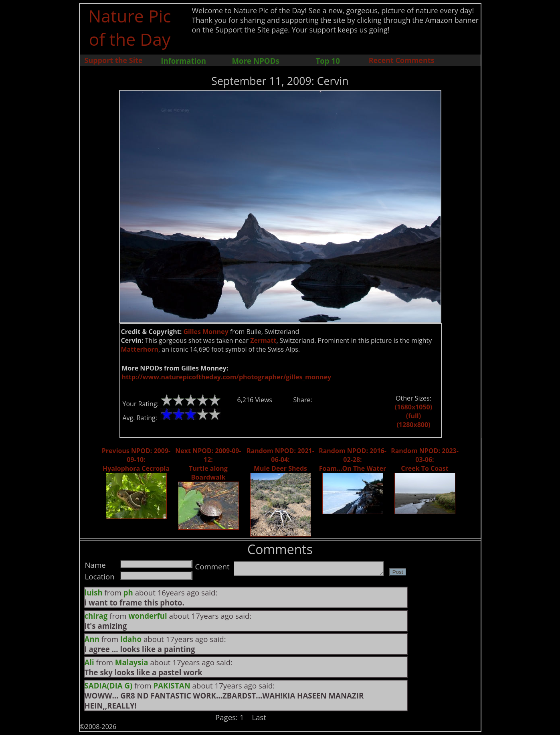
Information (183, 61)
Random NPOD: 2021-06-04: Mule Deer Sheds (280, 460)
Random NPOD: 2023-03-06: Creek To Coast (425, 460)
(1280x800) (413, 425)
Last (259, 717)
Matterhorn (140, 349)
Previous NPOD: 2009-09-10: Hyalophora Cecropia (136, 460)
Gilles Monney (206, 332)
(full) (413, 416)
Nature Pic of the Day (130, 27)
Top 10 (328, 61)
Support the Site (114, 60)
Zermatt (263, 340)
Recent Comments (402, 60)
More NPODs (256, 61)
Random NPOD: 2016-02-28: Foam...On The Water (353, 460)
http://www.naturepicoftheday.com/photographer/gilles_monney (227, 377)
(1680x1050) (413, 407)
